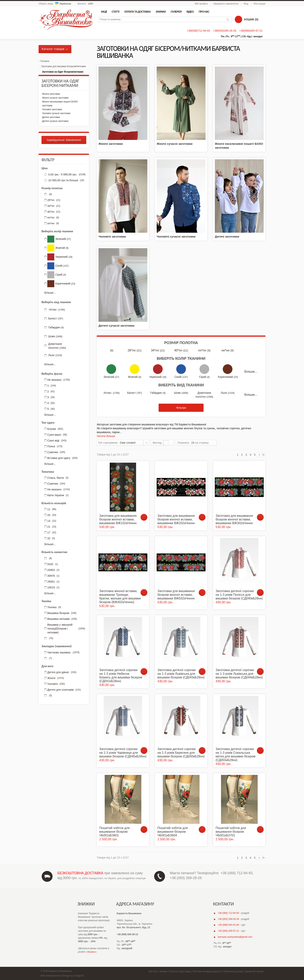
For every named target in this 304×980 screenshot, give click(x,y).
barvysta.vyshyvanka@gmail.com (235, 937)
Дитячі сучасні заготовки (116, 326)
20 (52, 515)
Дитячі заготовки (227, 236)
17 (52, 532)
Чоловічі (56, 684)
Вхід (246, 4)
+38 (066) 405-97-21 (228, 931)
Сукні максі (57, 435)
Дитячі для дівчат (62, 672)
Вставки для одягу (62, 458)
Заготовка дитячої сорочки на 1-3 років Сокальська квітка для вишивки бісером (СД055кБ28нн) (235, 755)
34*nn (158, 350)
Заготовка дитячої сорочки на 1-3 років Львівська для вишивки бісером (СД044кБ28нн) (239, 674)
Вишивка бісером (62, 613)
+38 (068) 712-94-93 (237, 873)
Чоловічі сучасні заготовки (176, 236)
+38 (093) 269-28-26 (186, 878)
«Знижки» (91, 952)
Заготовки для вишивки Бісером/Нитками (63, 66)
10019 (53, 587)
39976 (53, 576)
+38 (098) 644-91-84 (228, 925)
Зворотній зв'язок (254, 971)
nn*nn (204, 350)
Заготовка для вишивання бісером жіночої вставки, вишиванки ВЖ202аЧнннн (176, 519)
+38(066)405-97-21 (251, 31)
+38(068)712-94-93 (198, 31)
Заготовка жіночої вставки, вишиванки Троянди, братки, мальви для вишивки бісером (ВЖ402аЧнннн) (120, 597)
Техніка (54, 607)
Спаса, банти (58, 478)
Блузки (55, 429)
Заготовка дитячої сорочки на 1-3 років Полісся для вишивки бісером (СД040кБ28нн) (239, 595)
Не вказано (59, 380)
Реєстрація (260, 4)
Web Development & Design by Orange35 (62, 976)
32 (51, 538)
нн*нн (228, 350)
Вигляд (157, 443)
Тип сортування (108, 443)
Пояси (55, 446)
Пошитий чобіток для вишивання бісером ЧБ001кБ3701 (231, 832)
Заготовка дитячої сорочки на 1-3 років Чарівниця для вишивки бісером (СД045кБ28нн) (123, 753)
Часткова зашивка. (63, 652)
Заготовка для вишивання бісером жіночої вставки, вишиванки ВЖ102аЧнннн (118, 519)
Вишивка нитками (62, 619)
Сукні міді (57, 441)
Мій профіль (201, 4)
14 (52, 521)
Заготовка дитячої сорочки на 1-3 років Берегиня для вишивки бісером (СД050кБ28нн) (181, 753)
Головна (45, 61)
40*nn (181, 350)
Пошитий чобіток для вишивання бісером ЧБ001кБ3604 (173, 832)
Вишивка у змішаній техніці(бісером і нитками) (66, 629)
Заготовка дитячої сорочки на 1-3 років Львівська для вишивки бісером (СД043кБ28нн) (181, 674)
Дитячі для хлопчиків (64, 690)
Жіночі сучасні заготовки (175, 144)
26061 (53, 582)
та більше (66, 180)
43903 (53, 570)
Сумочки (56, 452)
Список (171, 443)
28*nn (134, 350)
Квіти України (58, 495)
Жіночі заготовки (111, 144)
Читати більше (106, 436)
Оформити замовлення (226, 4)
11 (52, 509)
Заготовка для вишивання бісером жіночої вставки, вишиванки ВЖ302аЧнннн (234, 519)
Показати (183, 443)
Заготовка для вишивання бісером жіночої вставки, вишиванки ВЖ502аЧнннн (176, 595)
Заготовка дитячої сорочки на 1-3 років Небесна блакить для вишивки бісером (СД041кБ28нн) (121, 676)
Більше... (251, 372)
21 (52, 527)
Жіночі (56, 678)
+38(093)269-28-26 (225, 31)
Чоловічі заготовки (112, 236)
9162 (53, 564)
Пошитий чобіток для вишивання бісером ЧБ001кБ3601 (114, 832)
